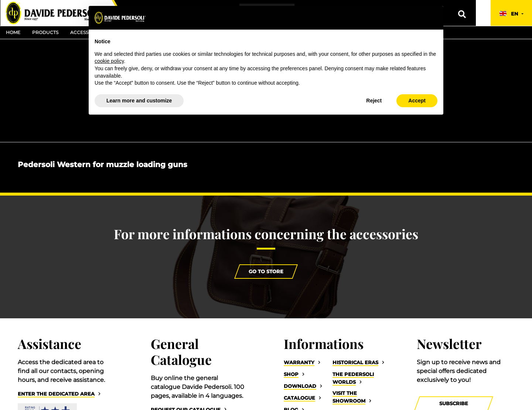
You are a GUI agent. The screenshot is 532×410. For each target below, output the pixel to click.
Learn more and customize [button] (139, 101)
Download (300, 386)
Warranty (299, 362)
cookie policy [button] (109, 61)
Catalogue (299, 398)
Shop (291, 374)
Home (13, 32)
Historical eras (355, 362)
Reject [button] (374, 101)
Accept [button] (417, 101)
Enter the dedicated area (56, 394)
